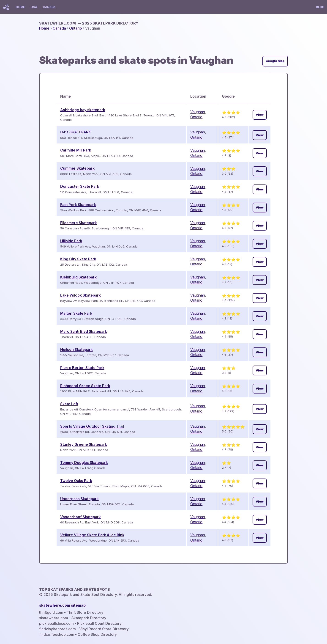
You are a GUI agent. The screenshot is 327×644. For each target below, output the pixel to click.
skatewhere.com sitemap (62, 605)
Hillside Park (71, 241)
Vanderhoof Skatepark (80, 517)
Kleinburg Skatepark (78, 277)
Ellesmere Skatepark (79, 223)
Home (20, 7)
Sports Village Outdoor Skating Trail (92, 426)
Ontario (76, 28)
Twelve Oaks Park (76, 481)
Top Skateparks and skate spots (75, 589)
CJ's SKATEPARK (76, 132)
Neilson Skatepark (76, 350)
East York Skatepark (78, 205)
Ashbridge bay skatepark (83, 110)
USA (34, 7)
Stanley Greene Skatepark (84, 444)
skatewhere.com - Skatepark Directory (73, 618)
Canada (49, 7)
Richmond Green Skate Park (85, 386)
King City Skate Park (78, 259)
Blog (320, 7)
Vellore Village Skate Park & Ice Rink (92, 535)
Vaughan (198, 112)
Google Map (275, 61)
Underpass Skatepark (79, 499)
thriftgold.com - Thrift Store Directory (71, 612)
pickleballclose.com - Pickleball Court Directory (80, 623)
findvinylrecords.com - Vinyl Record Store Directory (84, 629)
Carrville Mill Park (76, 150)
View (260, 115)
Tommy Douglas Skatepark (84, 462)
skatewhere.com (89, 23)
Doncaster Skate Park (80, 186)
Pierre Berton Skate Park (82, 368)
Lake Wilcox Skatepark (80, 295)
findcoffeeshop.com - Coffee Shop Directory (78, 634)
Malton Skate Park (76, 313)
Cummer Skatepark (77, 168)
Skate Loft (69, 404)
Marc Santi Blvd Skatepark (84, 331)
